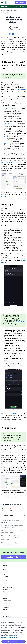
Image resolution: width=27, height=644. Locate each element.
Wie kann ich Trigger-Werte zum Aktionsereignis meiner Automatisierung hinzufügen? (13, 538)
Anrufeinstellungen (8, 162)
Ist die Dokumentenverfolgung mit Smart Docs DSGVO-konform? (13, 532)
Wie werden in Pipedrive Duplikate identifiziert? (11, 521)
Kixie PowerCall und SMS (11, 115)
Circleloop (7, 150)
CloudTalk (7, 108)
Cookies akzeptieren (13, 642)
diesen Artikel (17, 413)
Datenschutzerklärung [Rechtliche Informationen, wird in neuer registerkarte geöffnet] (13, 637)
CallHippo (7, 123)
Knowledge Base (5, 10)
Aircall (6, 130)
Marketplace (21, 89)
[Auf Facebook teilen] (10, 34)
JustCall (6, 143)
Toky (6, 137)
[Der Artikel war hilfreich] (3, 508)
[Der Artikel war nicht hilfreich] (11, 508)
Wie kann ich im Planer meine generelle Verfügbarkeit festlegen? (13, 527)
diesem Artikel (6, 196)
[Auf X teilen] (16, 34)
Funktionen (12, 10)
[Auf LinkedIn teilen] (13, 34)
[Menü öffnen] (2, 2)
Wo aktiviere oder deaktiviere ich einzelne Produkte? (11, 544)
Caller (17, 10)
